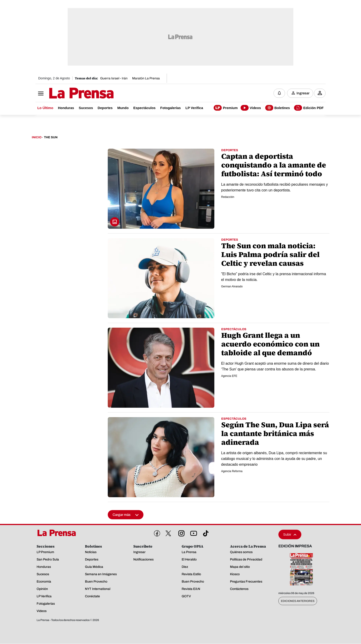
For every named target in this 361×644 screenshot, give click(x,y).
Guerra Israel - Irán (114, 78)
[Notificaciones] (279, 93)
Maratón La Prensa (146, 78)
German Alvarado (232, 287)
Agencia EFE (229, 376)
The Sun (51, 138)
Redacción (228, 197)
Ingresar (303, 93)
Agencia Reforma (232, 471)
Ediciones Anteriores (298, 601)
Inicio (37, 138)
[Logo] (70, 94)
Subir (290, 535)
